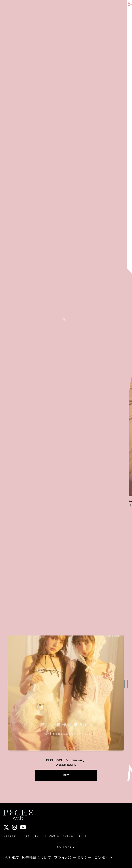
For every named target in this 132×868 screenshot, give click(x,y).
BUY (66, 775)
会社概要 (12, 857)
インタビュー (69, 836)
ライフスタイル (52, 836)
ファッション (10, 836)
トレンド (37, 836)
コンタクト (104, 857)
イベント (82, 836)
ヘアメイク (24, 836)
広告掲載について (37, 857)
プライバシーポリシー (73, 857)
